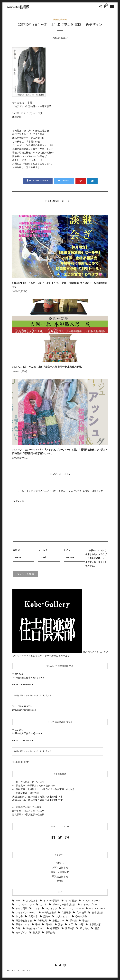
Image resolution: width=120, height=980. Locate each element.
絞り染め (85, 929)
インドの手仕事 (51, 901)
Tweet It (64, 181)
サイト (67, 550)
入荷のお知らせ (60, 868)
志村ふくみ (58, 921)
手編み (86, 921)
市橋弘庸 (42, 921)
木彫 (81, 925)
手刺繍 (73, 921)
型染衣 (47, 917)
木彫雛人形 (95, 925)
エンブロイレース (92, 901)
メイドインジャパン (26, 913)
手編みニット (23, 925)
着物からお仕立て (35, 929)
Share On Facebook (38, 181)
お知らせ (60, 863)
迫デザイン (22, 933)
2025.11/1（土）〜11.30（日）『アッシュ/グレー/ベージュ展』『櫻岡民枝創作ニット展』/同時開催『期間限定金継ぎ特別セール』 (60, 452)
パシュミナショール (73, 909)
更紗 (61, 925)
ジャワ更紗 (22, 909)
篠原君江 (55, 929)
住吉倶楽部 (98, 913)
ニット (37, 909)
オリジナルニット (25, 905)
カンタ (43, 905)
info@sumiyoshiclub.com (24, 710)
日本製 (49, 925)
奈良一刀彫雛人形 (60, 872)
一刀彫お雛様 (49, 913)
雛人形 (37, 933)
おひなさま (32, 901)
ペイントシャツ (97, 909)
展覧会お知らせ (60, 19)
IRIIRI (18, 901)
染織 (18, 929)
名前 (16, 550)
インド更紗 (71, 901)
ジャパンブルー (89, 905)
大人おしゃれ (63, 917)
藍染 (97, 929)
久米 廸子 (81, 913)
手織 (38, 925)
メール (43, 550)
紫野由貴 (70, 929)
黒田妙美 (50, 933)
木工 (71, 925)
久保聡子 (66, 913)
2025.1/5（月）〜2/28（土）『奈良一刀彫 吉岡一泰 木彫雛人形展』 (48, 367)
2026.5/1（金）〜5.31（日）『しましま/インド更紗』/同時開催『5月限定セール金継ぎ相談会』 (60, 285)
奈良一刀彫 (81, 917)
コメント (18, 501)
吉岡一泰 (33, 917)
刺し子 (19, 917)
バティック (51, 909)
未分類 (60, 881)
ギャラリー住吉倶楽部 (64, 905)
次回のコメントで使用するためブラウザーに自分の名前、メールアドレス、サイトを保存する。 (96, 558)
